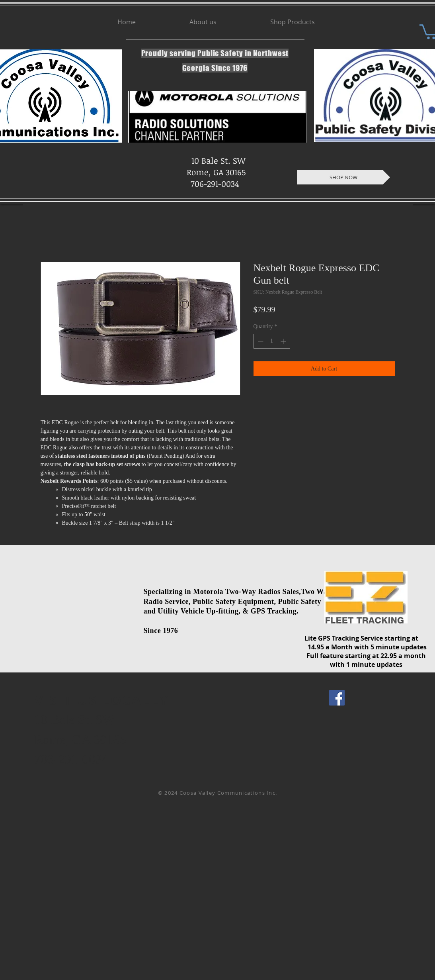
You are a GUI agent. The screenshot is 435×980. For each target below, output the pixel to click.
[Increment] (284, 341)
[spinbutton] (272, 341)
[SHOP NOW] (343, 177)
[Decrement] (260, 341)
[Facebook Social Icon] (337, 698)
